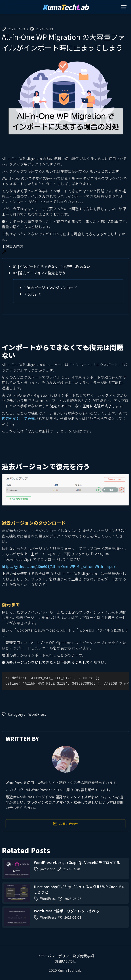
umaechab (65, 7)
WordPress (37, 714)
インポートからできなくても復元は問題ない (52, 266)
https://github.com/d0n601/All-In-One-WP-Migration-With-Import (59, 566)
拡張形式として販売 (18, 418)
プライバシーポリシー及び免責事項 (65, 956)
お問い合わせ (65, 824)
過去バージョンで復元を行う (39, 273)
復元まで (33, 294)
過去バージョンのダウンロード (51, 288)
